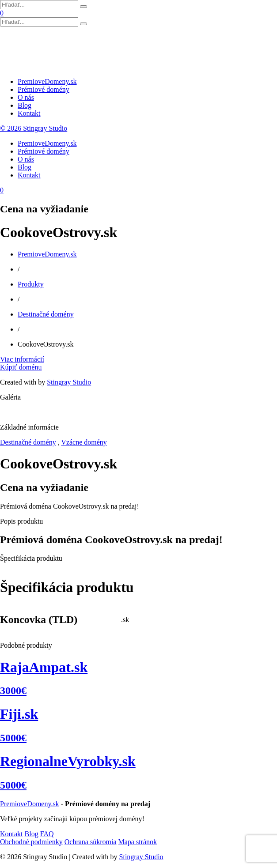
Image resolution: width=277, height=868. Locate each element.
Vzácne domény (84, 442)
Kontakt (29, 113)
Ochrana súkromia (91, 842)
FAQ (47, 834)
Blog (25, 105)
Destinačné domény (46, 314)
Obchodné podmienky (31, 842)
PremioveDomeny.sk (47, 81)
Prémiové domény (44, 89)
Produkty (31, 284)
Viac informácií (22, 359)
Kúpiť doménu (21, 367)
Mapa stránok (137, 842)
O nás (26, 97)
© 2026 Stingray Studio (34, 128)
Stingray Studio (69, 382)
